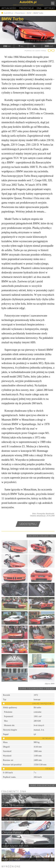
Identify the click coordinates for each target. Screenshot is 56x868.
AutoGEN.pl (8, 13)
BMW (29, 13)
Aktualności (9, 8)
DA (39, 8)
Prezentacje (27, 8)
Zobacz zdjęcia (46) (39, 41)
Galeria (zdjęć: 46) (41, 536)
